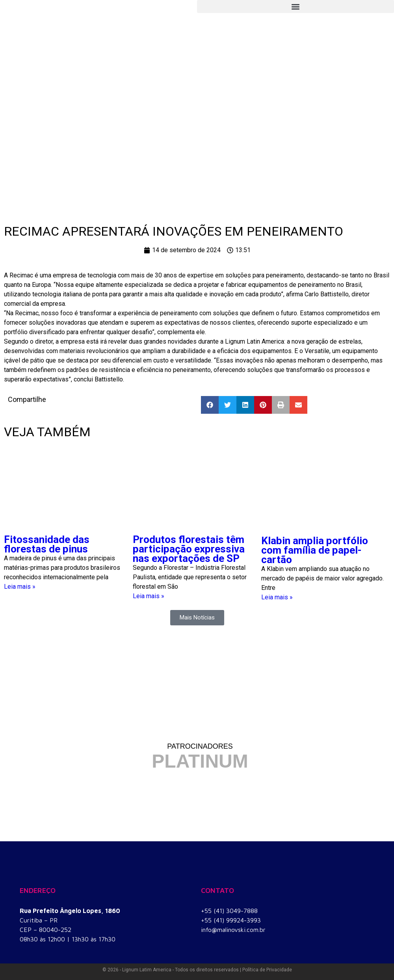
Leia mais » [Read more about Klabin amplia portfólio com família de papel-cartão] (277, 597)
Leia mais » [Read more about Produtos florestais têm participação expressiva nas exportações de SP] (149, 596)
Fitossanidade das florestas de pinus (47, 544)
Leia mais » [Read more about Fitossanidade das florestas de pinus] (20, 587)
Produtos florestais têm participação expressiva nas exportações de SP (189, 549)
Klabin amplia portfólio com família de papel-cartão (315, 550)
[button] (295, 7)
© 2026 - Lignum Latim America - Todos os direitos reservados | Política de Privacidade (197, 970)
